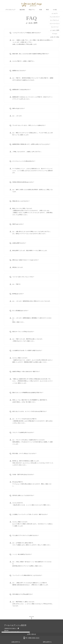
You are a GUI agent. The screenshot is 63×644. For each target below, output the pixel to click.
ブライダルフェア (10, 10)
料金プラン (32, 10)
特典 (41, 10)
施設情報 (22, 10)
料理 (47, 10)
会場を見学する (43, 642)
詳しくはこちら (17, 640)
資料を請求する (56, 642)
